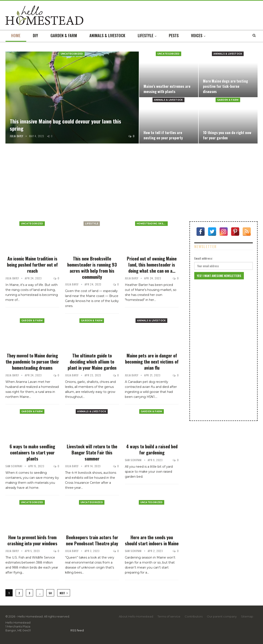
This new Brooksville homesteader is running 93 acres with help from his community (92, 268)
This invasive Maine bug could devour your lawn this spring (65, 125)
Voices (197, 35)
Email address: (204, 258)
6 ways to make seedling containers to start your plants (32, 452)
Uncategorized (72, 54)
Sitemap (247, 616)
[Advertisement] (132, 183)
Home (16, 35)
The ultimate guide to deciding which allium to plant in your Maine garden (92, 361)
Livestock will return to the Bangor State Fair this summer (92, 452)
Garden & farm (64, 35)
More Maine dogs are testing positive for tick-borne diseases (225, 86)
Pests (174, 35)
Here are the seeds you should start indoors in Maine (152, 540)
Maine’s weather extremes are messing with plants (167, 89)
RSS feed (77, 630)
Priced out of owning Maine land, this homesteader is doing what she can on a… (152, 264)
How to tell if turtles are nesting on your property (163, 135)
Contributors (194, 616)
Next (64, 593)
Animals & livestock (107, 35)
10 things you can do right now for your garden (227, 135)
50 (50, 593)
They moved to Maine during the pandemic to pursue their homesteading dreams (32, 361)
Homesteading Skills (152, 224)
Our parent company (222, 616)
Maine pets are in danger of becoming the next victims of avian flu (152, 361)
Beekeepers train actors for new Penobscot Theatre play (92, 540)
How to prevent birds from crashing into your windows (32, 540)
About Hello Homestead (136, 616)
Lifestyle (146, 35)
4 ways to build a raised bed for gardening (152, 449)
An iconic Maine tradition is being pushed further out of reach (32, 264)
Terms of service (169, 616)
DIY (35, 35)
